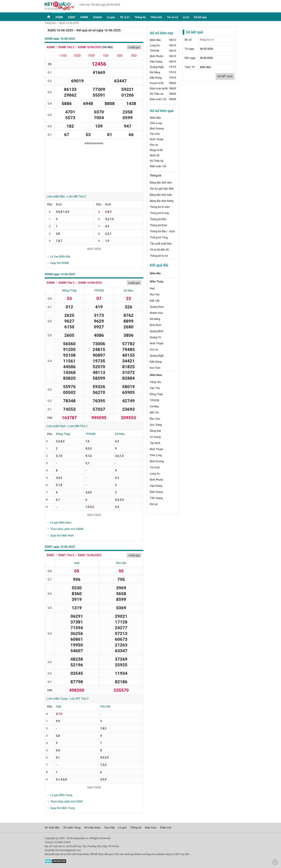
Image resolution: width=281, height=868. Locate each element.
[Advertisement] (94, 167)
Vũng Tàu (155, 382)
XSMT (72, 17)
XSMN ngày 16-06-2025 (60, 274)
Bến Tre (154, 413)
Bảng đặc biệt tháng (162, 201)
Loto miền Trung (57, 699)
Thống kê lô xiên (160, 207)
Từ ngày (189, 49)
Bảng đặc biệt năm (161, 183)
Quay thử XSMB (59, 263)
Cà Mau (128, 291)
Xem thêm (94, 249)
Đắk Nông (156, 78)
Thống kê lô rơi (159, 256)
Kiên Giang (156, 492)
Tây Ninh (155, 443)
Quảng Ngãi (157, 67)
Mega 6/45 (156, 150)
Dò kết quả (225, 76)
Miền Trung (157, 281)
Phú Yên (121, 563)
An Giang (155, 437)
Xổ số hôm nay (162, 33)
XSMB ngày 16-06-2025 (60, 39)
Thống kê (140, 17)
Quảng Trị (155, 337)
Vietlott (97, 17)
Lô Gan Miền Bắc (60, 257)
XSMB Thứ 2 (66, 47)
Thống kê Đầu (158, 219)
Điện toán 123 (158, 99)
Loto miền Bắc (56, 196)
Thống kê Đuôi (159, 225)
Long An (155, 45)
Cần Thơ (155, 388)
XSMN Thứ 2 (66, 283)
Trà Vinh (155, 134)
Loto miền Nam (56, 426)
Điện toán (151, 828)
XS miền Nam (92, 828)
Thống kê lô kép (159, 213)
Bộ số (188, 40)
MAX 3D (155, 155)
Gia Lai (154, 145)
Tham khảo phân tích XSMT (67, 802)
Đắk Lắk (155, 301)
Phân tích (156, 17)
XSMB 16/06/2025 (90, 47)
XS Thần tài (157, 94)
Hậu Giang (156, 62)
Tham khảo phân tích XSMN (67, 529)
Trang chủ (50, 23)
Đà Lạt (154, 504)
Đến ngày (190, 58)
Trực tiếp (109, 828)
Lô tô (186, 17)
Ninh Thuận (157, 139)
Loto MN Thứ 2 (78, 426)
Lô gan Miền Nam (61, 523)
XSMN (84, 17)
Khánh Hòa (156, 313)
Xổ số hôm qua (162, 111)
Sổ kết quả (200, 17)
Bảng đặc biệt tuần (161, 195)
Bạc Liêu (155, 419)
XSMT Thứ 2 (66, 555)
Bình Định (155, 325)
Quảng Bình (157, 331)
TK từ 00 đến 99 (159, 250)
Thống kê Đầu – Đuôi (162, 231)
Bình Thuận (156, 449)
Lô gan (111, 17)
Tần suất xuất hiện (161, 244)
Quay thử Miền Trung (62, 808)
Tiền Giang (156, 498)
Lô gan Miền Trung (61, 795)
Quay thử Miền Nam (62, 536)
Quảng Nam (157, 307)
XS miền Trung (72, 828)
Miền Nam (156, 375)
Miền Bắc (155, 40)
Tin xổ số (172, 17)
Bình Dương (157, 129)
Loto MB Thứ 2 (77, 196)
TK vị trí (125, 17)
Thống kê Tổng (159, 238)
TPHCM (99, 291)
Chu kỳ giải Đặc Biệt (162, 189)
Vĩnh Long (156, 123)
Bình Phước (157, 56)
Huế (77, 563)
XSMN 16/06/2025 (90, 283)
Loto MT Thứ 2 (79, 699)
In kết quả (134, 47)
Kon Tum (155, 368)
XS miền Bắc (52, 828)
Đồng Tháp (69, 291)
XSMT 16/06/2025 (90, 555)
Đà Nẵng (155, 72)
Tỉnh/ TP (190, 67)
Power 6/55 (157, 83)
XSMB (59, 17)
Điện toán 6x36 (159, 89)
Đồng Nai (155, 431)
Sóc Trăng (156, 425)
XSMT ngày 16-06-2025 (60, 547)
